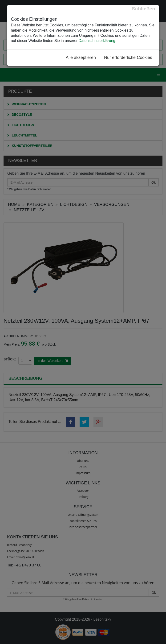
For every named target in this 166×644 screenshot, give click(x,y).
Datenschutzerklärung (97, 41)
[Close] (144, 9)
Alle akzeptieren (81, 58)
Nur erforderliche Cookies (128, 58)
